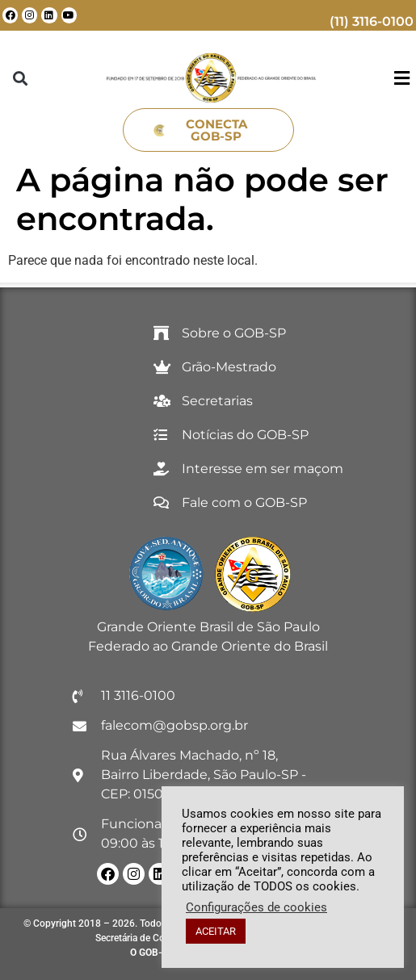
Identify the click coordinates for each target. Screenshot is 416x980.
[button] (21, 78)
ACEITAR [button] (216, 931)
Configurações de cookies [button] (256, 907)
